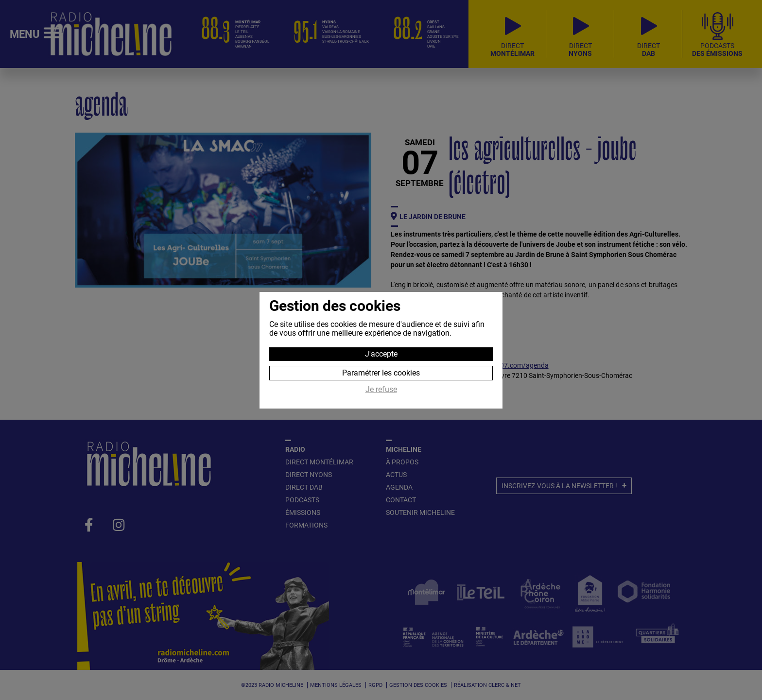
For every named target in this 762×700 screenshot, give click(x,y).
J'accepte (381, 354)
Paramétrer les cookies (381, 373)
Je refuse (381, 390)
